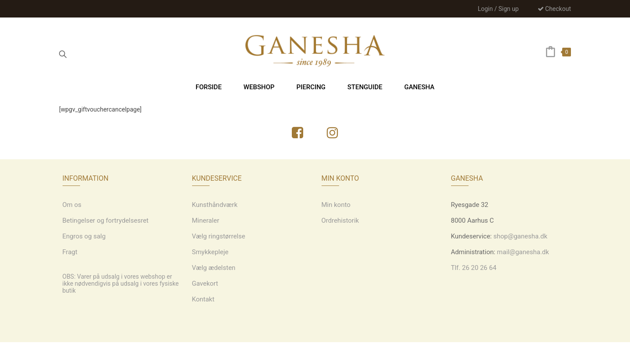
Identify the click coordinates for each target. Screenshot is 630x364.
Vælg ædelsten (214, 268)
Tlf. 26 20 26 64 (474, 268)
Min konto (336, 205)
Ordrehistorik (340, 220)
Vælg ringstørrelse (219, 236)
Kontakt (203, 299)
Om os (72, 205)
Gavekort (205, 283)
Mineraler (206, 220)
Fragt (70, 252)
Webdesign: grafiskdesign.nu (315, 353)
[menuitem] (209, 87)
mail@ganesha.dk (523, 252)
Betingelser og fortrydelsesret (106, 220)
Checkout (554, 9)
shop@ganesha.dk (520, 236)
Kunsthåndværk (215, 205)
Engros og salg (84, 236)
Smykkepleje (210, 252)
